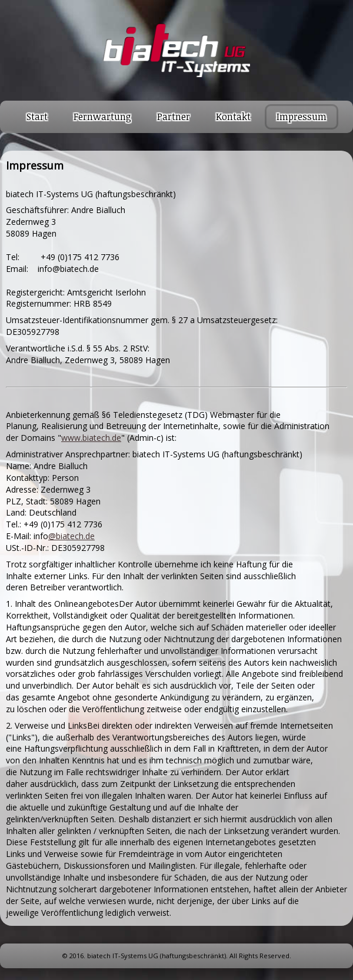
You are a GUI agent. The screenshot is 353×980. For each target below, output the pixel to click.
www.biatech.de (91, 438)
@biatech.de (71, 536)
